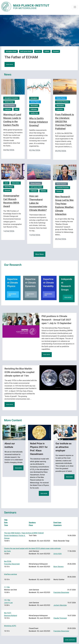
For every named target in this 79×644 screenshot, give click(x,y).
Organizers (58, 525)
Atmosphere (34, 98)
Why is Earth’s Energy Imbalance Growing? (39, 122)
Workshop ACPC (10, 626)
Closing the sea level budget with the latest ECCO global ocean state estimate (32, 548)
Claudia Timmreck (60, 618)
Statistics (43, 191)
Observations (34, 106)
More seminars (70, 640)
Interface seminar (11, 574)
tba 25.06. (8, 561)
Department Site (12, 294)
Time (6, 525)
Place (31, 525)
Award (6, 183)
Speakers (32, 523)
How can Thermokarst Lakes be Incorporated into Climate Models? (38, 203)
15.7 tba (7, 600)
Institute (47, 51)
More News (40, 254)
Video (16, 109)
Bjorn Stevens (59, 567)
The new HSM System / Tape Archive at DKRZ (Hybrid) (24, 533)
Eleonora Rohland (11, 616)
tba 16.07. (8, 613)
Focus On (38, 51)
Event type (57, 523)
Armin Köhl (58, 554)
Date (6, 523)
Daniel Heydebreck (11, 536)
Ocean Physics (9, 187)
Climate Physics (35, 102)
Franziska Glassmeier (12, 564)
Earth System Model (26, 51)
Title (6, 520)
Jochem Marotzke (60, 605)
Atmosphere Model (11, 51)
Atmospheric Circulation (11, 98)
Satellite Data (34, 113)
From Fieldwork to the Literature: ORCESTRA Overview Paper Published (65, 122)
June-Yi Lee (8, 603)
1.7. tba (7, 587)
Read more (10, 64)
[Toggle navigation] (75, 7)
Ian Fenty (7, 551)
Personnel (56, 51)
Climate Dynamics (10, 106)
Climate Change (9, 102)
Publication (8, 109)
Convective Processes (63, 102)
